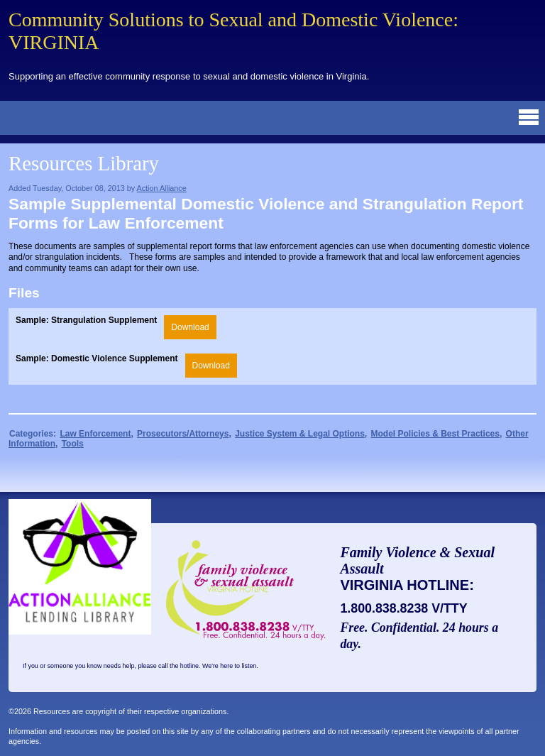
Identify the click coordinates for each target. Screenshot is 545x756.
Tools (73, 444)
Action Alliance (161, 188)
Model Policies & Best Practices (435, 434)
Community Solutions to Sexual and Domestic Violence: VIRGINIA (233, 31)
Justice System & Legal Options (300, 434)
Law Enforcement (95, 434)
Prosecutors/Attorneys (183, 434)
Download (190, 327)
